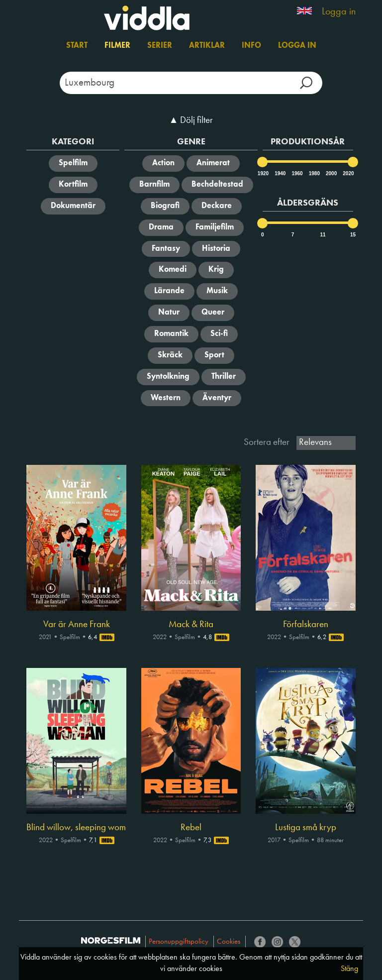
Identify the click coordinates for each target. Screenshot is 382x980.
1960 (296, 173)
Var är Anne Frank (77, 625)
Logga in (339, 12)
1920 (263, 173)
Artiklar (207, 46)
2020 (348, 173)
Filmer (117, 46)
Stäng (349, 969)
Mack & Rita (191, 625)
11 (323, 235)
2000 (331, 173)
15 (353, 235)
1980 (314, 173)
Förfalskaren (306, 625)
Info (251, 46)
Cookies (229, 942)
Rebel (191, 828)
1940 (280, 173)
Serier (160, 46)
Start (77, 46)
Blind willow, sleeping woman (76, 828)
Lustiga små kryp (306, 828)
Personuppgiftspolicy (179, 942)
